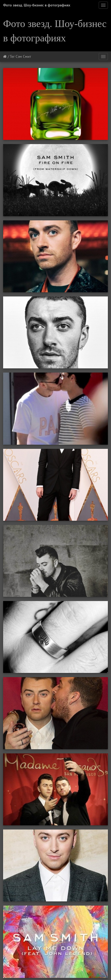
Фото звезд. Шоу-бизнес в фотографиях (37, 5)
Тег (12, 56)
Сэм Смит (23, 56)
